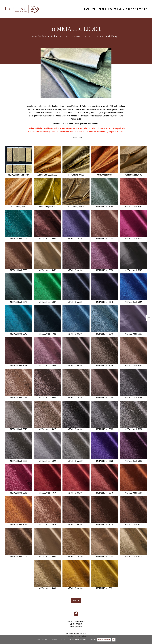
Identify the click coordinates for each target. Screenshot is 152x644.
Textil (103, 9)
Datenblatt (76, 138)
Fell (94, 9)
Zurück (76, 600)
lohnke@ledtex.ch (76, 627)
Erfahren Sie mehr (104, 640)
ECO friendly (116, 9)
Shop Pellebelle (136, 9)
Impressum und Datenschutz (76, 633)
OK (114, 640)
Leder (86, 9)
